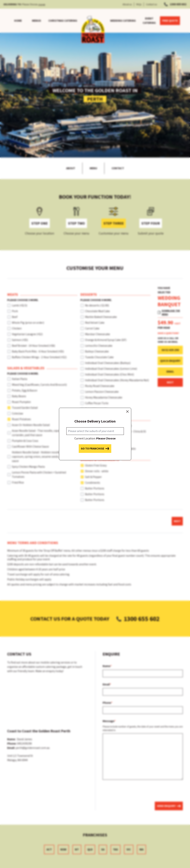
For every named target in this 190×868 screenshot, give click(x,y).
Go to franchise (95, 449)
